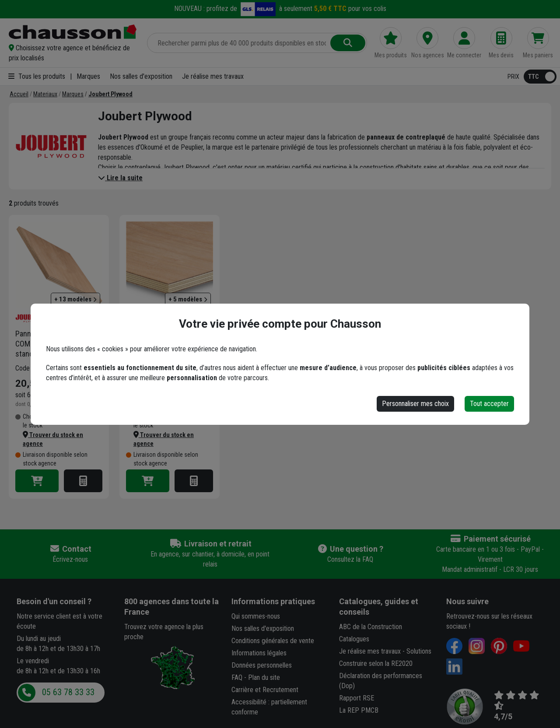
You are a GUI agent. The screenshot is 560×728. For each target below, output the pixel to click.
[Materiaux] (45, 94)
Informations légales (259, 653)
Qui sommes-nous (256, 616)
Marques (88, 76)
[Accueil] (19, 94)
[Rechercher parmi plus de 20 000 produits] (240, 43)
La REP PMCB (359, 710)
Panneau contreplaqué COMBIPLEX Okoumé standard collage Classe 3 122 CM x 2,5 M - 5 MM (56, 344)
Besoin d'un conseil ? (54, 601)
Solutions (419, 651)
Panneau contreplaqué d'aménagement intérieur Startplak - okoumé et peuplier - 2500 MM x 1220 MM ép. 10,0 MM (168, 344)
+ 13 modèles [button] (75, 299)
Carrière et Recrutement (265, 690)
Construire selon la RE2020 (376, 663)
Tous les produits (37, 76)
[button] (73, 53)
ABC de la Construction (371, 627)
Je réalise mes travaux (213, 76)
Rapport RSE (357, 698)
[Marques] (73, 94)
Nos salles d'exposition (141, 76)
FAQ (237, 677)
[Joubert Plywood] (110, 94)
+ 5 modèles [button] (188, 299)
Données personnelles (262, 665)
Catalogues (354, 639)
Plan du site (264, 677)
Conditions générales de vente (273, 641)
